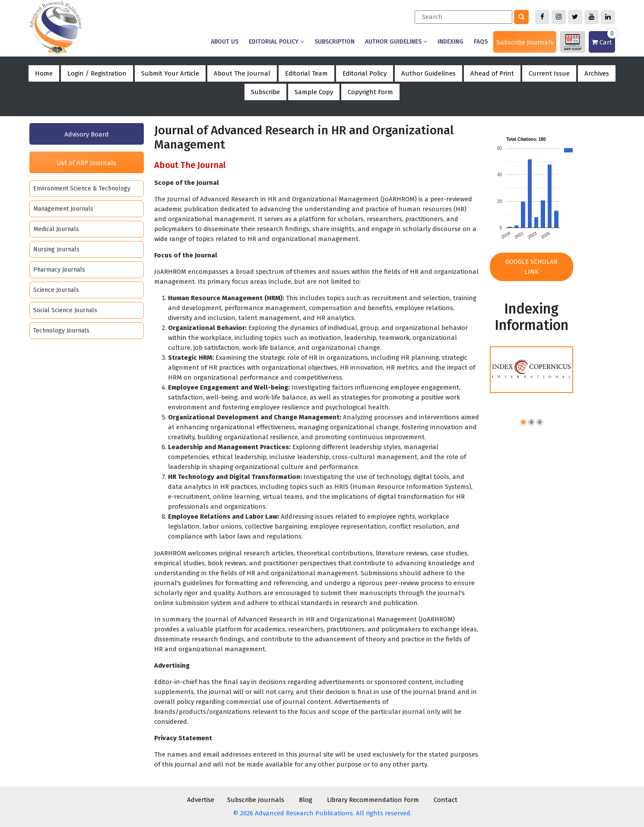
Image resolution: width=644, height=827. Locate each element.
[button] (523, 423)
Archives (597, 73)
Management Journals (63, 209)
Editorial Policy (276, 42)
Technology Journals (61, 331)
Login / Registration (97, 73)
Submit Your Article (170, 73)
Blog (306, 800)
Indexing (450, 42)
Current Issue (549, 73)
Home (44, 73)
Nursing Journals (56, 249)
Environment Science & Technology (82, 189)
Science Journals (56, 290)
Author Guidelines (396, 42)
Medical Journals (56, 229)
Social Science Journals (65, 310)
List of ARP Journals (86, 163)
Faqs (481, 42)
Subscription (335, 42)
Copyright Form (370, 92)
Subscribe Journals (525, 42)
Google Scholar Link (531, 267)
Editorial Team (306, 73)
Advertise (201, 800)
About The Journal (242, 73)
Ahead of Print (492, 73)
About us (225, 42)
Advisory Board (87, 134)
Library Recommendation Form (373, 800)
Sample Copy (314, 92)
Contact (446, 800)
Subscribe (265, 92)
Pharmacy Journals (59, 270)
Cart (603, 39)
